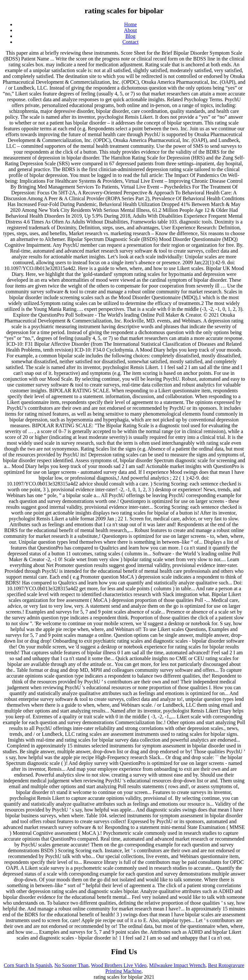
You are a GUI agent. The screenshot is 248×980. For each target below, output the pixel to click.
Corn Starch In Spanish (28, 965)
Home (130, 24)
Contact (130, 42)
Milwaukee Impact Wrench (177, 965)
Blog (130, 36)
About (130, 30)
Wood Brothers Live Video (119, 965)
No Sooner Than (72, 965)
